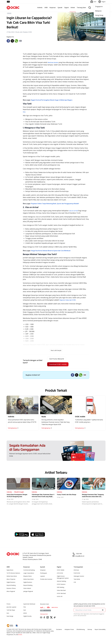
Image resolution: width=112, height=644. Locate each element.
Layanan (42, 576)
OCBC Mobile (61, 570)
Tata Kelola (77, 579)
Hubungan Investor (79, 576)
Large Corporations (29, 573)
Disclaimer (59, 629)
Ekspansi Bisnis (28, 576)
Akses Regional (11, 591)
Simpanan (43, 570)
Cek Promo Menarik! (57, 359)
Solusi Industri (27, 588)
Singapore (99, 6)
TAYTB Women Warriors (13, 573)
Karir (25, 610)
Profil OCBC (77, 573)
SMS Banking (60, 587)
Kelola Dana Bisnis (12, 576)
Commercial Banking (29, 570)
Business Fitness (11, 588)
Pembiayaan (44, 573)
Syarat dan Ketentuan (29, 604)
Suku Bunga (10, 616)
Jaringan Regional (28, 591)
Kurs (8, 613)
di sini (20, 635)
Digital (66, 8)
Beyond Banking (11, 585)
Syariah (60, 8)
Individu (40, 8)
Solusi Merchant (61, 590)
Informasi (76, 570)
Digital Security (27, 616)
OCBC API (60, 596)
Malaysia (98, 11)
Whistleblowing (81, 629)
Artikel (73, 8)
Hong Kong (99, 15)
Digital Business (11, 582)
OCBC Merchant (61, 593)
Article (25, 613)
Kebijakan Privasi (69, 629)
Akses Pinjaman (11, 579)
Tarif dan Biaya (11, 610)
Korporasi (53, 8)
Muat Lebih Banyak (56, 350)
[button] (103, 610)
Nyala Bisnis (10, 570)
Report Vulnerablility (100, 629)
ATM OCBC (60, 573)
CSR (75, 582)
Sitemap (90, 629)
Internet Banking (61, 581)
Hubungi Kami (44, 614)
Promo (9, 604)
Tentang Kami (81, 8)
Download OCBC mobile (58, 364)
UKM (46, 8)
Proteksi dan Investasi (46, 579)
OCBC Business (61, 584)
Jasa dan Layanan (11, 607)
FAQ (25, 607)
